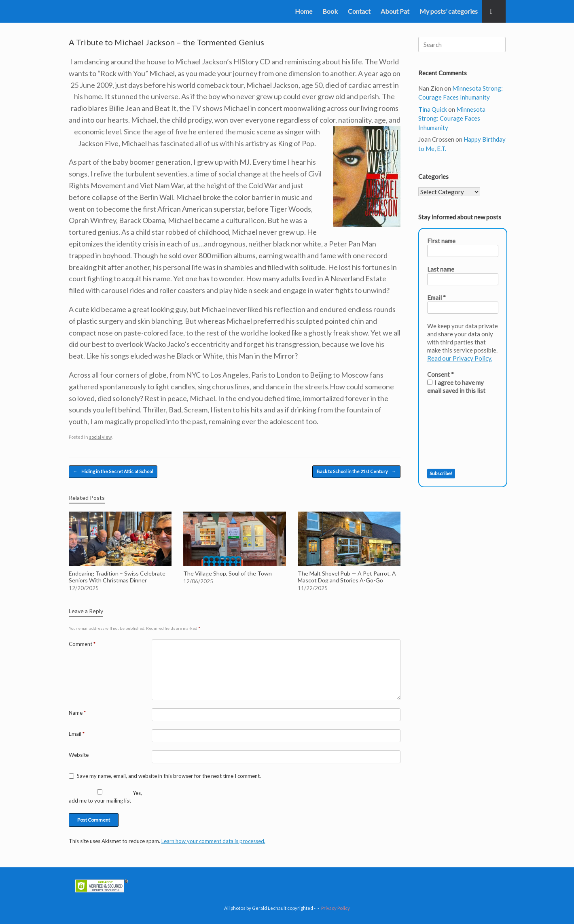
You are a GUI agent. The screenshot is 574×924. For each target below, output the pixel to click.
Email (77, 734)
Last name (441, 269)
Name (77, 713)
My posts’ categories (449, 11)
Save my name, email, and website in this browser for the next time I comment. (169, 776)
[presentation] (460, 432)
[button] (494, 11)
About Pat (395, 11)
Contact (359, 11)
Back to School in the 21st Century (356, 472)
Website (79, 755)
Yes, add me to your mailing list (106, 797)
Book (330, 11)
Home (304, 11)
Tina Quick (433, 109)
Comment (82, 644)
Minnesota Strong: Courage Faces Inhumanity (452, 118)
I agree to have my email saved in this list (456, 387)
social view (100, 437)
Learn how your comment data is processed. (213, 841)
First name (441, 241)
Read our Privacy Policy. (460, 358)
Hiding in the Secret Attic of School (113, 472)
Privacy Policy (336, 908)
